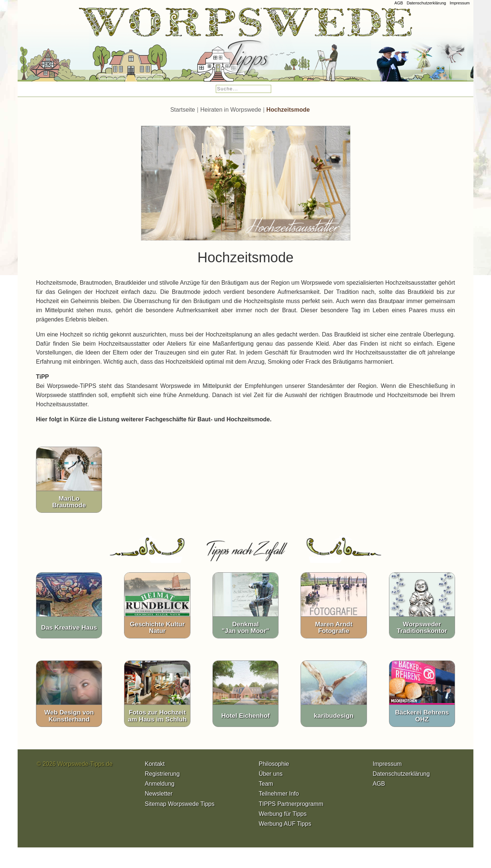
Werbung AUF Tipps (285, 826)
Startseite (183, 112)
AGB (399, 3)
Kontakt (155, 766)
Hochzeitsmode (288, 112)
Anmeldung (160, 786)
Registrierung (162, 776)
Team (266, 786)
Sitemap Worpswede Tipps (180, 806)
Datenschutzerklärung (426, 3)
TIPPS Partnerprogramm (291, 806)
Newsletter (159, 796)
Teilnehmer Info (279, 796)
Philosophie (274, 766)
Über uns (271, 776)
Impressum (460, 3)
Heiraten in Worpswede (231, 112)
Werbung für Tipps (283, 816)
